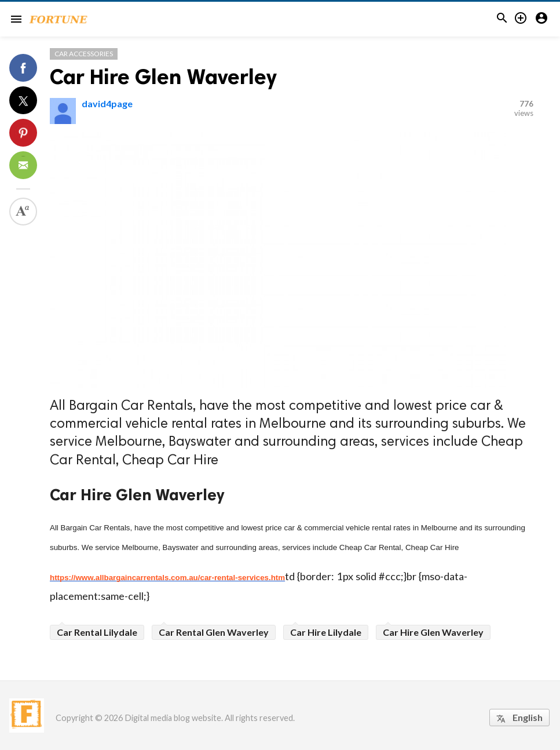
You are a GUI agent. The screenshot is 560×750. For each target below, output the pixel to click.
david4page (107, 103)
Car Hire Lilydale (326, 632)
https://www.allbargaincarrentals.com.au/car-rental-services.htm (167, 578)
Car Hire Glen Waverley (163, 77)
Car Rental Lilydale (97, 632)
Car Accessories (84, 54)
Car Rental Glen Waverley (214, 632)
